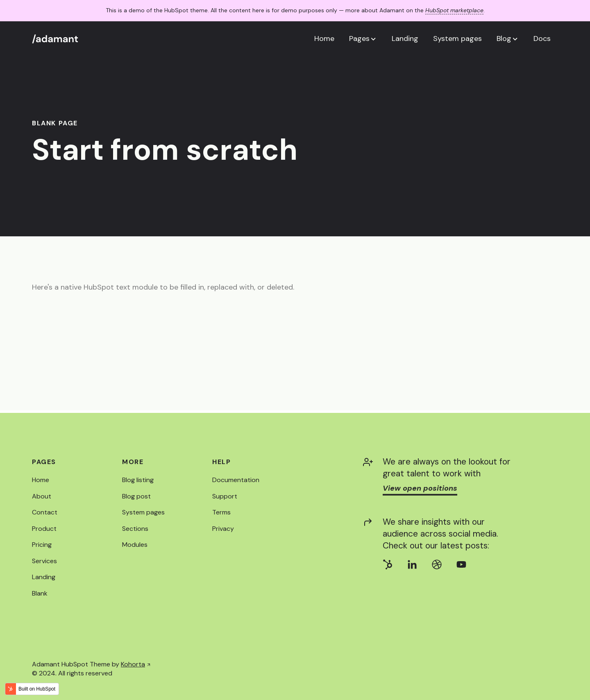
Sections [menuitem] (135, 529)
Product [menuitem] (44, 529)
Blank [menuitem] (40, 593)
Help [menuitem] (221, 462)
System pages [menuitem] (143, 512)
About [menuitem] (42, 496)
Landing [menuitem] (44, 577)
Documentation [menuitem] (236, 480)
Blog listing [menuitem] (138, 480)
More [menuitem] (133, 462)
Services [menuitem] (44, 561)
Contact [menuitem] (45, 512)
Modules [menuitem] (135, 545)
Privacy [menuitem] (223, 529)
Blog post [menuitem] (136, 496)
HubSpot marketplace (454, 10)
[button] (363, 39)
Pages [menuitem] (44, 462)
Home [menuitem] (41, 480)
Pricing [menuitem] (42, 545)
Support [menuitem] (225, 496)
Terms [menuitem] (221, 512)
